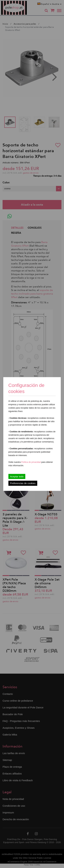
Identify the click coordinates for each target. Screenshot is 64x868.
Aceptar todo (17, 477)
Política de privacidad (31, 462)
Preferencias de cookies (23, 483)
